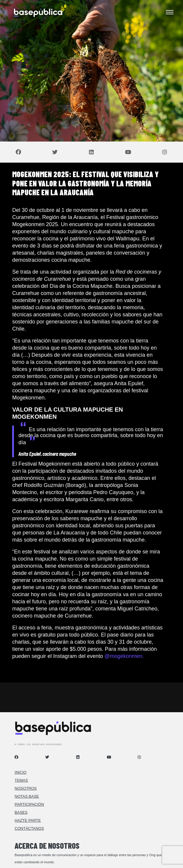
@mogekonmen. (124, 656)
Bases (21, 812)
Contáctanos (29, 828)
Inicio (20, 772)
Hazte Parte (28, 820)
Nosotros (26, 788)
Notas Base (27, 796)
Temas (21, 780)
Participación (29, 804)
